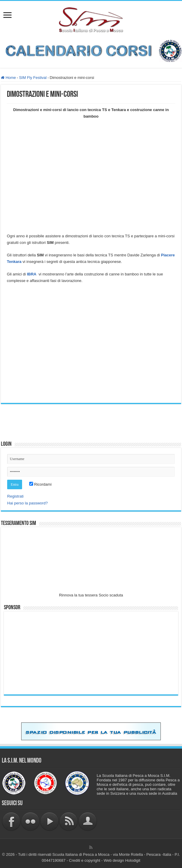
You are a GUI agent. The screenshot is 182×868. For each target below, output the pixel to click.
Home (8, 78)
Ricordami (40, 484)
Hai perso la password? (27, 503)
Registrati (15, 496)
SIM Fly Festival (33, 78)
